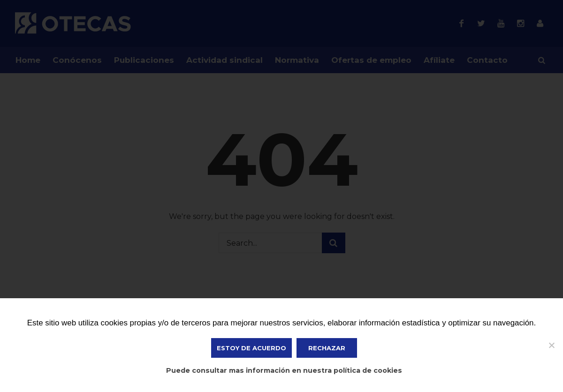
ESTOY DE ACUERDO (251, 348)
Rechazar (327, 348)
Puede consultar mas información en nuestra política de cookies (284, 370)
